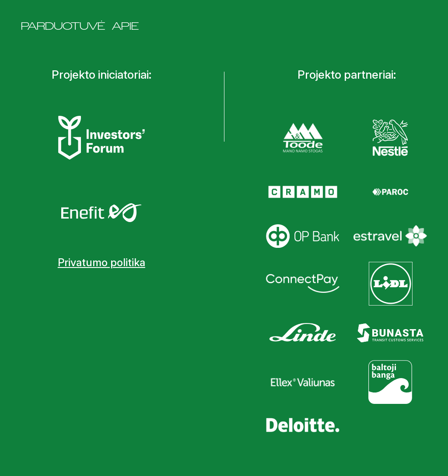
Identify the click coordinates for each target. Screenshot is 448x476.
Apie (125, 26)
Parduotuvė (63, 26)
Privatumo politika (101, 262)
